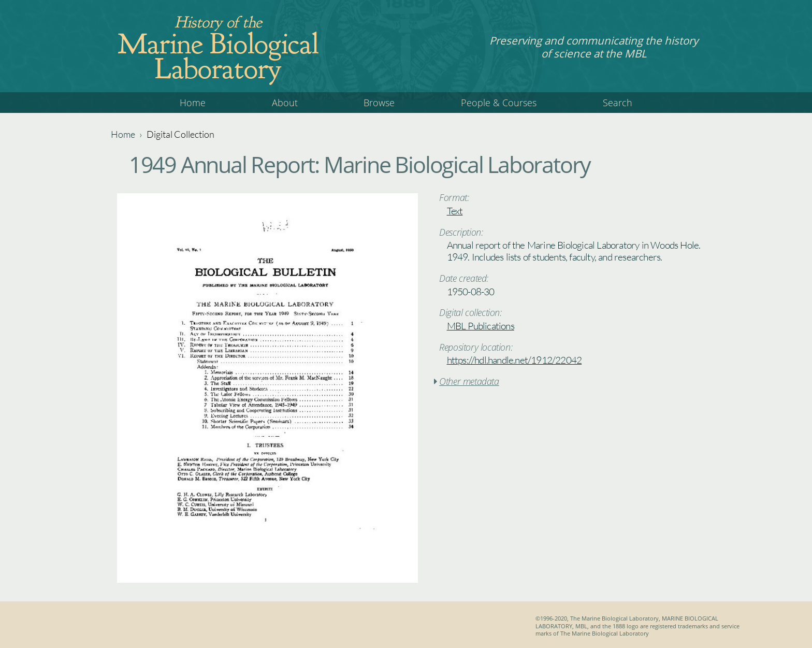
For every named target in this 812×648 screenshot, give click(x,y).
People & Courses (499, 103)
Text (455, 211)
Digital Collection (180, 134)
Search (618, 103)
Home (193, 103)
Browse (379, 103)
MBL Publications (481, 326)
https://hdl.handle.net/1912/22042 (514, 360)
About (285, 103)
